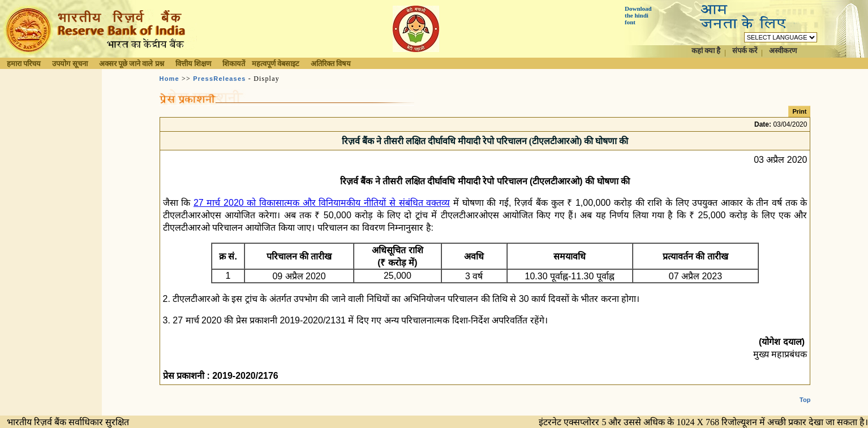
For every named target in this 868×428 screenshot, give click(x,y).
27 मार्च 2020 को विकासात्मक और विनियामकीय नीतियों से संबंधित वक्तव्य (322, 203)
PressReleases (219, 79)
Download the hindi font (638, 15)
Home (169, 79)
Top (805, 391)
